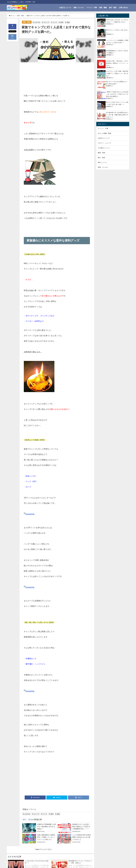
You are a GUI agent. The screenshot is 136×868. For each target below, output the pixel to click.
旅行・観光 (113, 8)
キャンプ (46, 22)
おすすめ (37, 22)
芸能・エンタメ (79, 8)
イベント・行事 (92, 8)
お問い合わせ (123, 8)
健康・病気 (101, 153)
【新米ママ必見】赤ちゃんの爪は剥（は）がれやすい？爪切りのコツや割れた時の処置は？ (117, 94)
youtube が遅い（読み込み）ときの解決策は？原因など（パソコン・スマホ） (117, 63)
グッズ (55, 22)
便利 (62, 22)
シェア (12, 26)
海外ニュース (102, 162)
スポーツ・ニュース (104, 143)
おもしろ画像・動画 (104, 133)
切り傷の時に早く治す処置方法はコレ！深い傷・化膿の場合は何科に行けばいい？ (117, 115)
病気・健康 (103, 8)
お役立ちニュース (65, 8)
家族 (68, 22)
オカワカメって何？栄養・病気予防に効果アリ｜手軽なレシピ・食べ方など (117, 74)
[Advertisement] (40, 78)
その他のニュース (104, 148)
